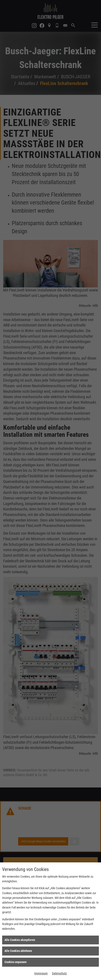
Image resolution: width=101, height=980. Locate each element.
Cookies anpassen (16, 962)
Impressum (41, 973)
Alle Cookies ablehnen (18, 951)
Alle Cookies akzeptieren (20, 940)
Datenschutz (59, 973)
